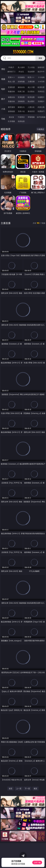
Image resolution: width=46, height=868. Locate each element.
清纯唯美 (21, 101)
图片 (3, 99)
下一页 (27, 789)
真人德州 (21, 67)
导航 (3, 119)
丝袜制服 (21, 81)
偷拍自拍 (21, 87)
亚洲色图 (21, 97)
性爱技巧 (41, 111)
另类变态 (41, 91)
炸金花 (21, 72)
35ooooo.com (23, 52)
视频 (3, 79)
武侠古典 (41, 107)
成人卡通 (31, 87)
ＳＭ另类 (41, 81)
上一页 (19, 789)
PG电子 (11, 67)
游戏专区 (41, 67)
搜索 (40, 58)
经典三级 (21, 91)
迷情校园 (11, 111)
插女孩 (11, 117)
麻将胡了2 (11, 72)
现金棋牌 (31, 72)
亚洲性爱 (11, 87)
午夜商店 (21, 117)
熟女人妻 (11, 81)
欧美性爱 (41, 87)
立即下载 (37, 862)
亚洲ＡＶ (11, 77)
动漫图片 (41, 97)
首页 (11, 789)
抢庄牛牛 (41, 72)
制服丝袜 (11, 91)
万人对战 (31, 67)
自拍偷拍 (21, 77)
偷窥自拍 (11, 97)
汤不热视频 (41, 117)
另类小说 (21, 111)
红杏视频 (11, 121)
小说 (3, 109)
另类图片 (41, 101)
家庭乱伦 (21, 107)
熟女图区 (31, 101)
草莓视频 (31, 117)
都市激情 (11, 107)
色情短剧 (21, 121)
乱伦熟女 (31, 91)
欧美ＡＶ (31, 77)
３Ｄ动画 (41, 77)
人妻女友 (31, 107)
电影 (3, 89)
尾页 (35, 789)
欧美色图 (31, 97)
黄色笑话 (31, 111)
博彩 (3, 69)
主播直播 (31, 81)
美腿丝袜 (11, 101)
